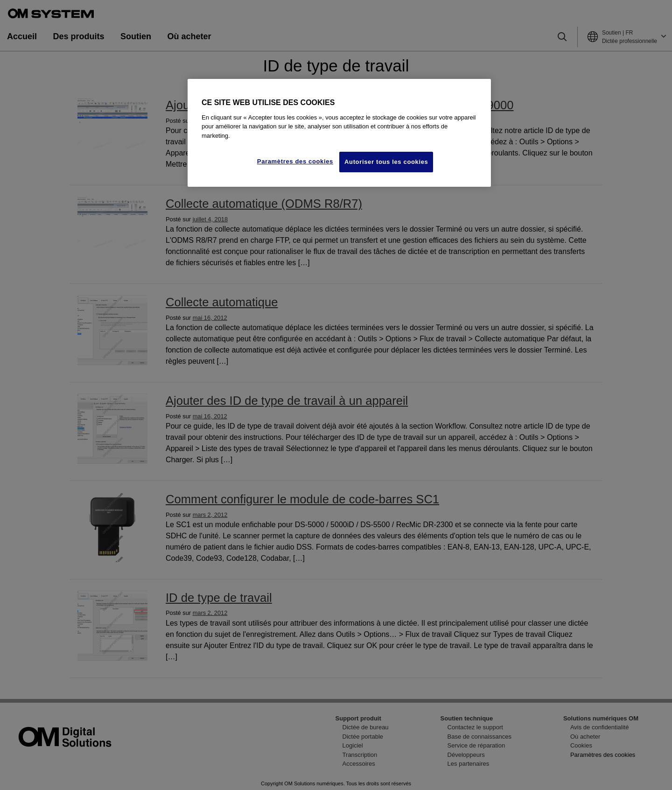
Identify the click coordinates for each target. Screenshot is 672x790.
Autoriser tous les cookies (386, 162)
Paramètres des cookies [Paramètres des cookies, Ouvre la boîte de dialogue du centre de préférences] (295, 161)
